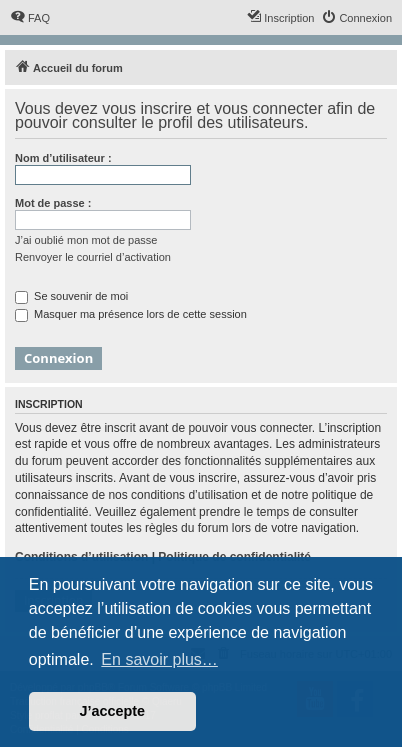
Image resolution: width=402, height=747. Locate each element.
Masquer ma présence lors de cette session (131, 314)
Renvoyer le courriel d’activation (93, 257)
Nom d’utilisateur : (63, 158)
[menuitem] (30, 18)
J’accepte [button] (113, 711)
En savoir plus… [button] (159, 659)
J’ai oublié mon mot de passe (86, 240)
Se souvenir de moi (71, 296)
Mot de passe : (53, 203)
